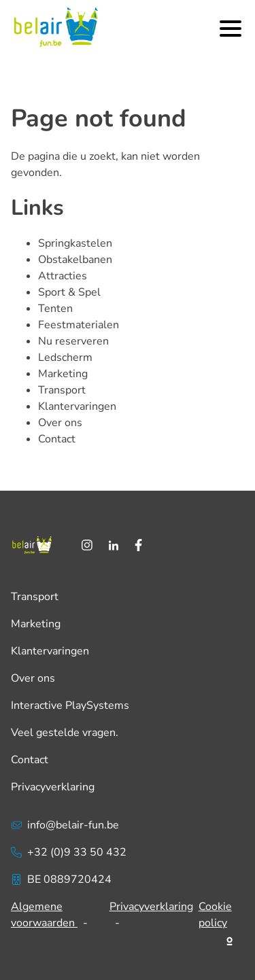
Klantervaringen (77, 406)
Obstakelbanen (75, 260)
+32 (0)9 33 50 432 (69, 852)
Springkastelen (75, 243)
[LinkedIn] (114, 545)
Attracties (63, 276)
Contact (57, 439)
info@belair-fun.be (65, 825)
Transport (62, 390)
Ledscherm (65, 357)
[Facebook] (138, 545)
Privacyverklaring (53, 787)
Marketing (63, 374)
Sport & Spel (69, 292)
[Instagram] (87, 545)
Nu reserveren (73, 341)
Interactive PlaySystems (70, 705)
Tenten (55, 309)
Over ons (60, 423)
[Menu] (231, 29)
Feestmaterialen (79, 325)
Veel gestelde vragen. (65, 733)
